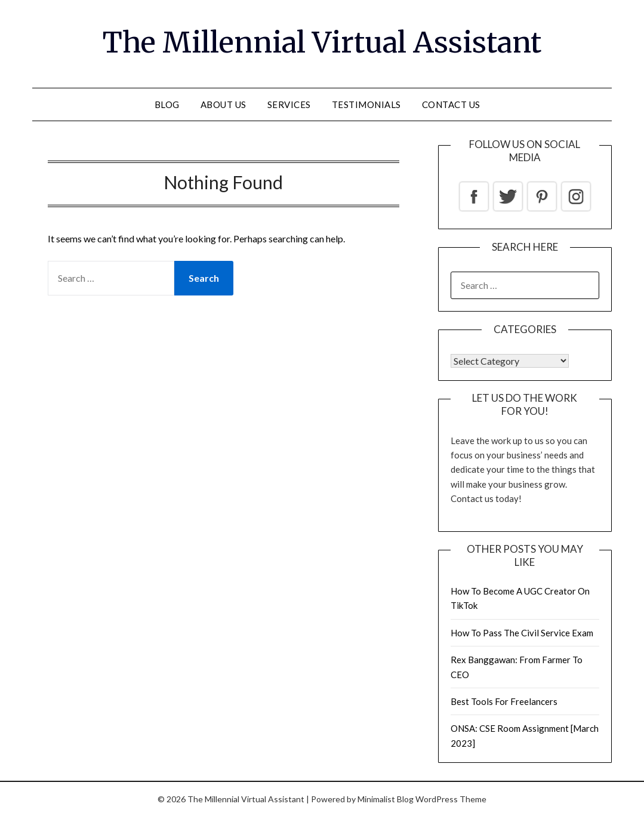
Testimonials (366, 104)
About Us (224, 104)
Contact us (451, 104)
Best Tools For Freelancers (504, 701)
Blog (167, 104)
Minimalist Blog (386, 799)
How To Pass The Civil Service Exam (522, 633)
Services (289, 104)
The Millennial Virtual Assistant (322, 42)
